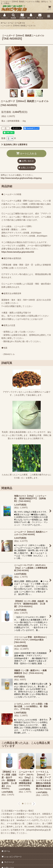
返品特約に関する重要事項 (14, 145)
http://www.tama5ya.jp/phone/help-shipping (21, 178)
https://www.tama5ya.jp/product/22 (18, 252)
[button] (13, 16)
